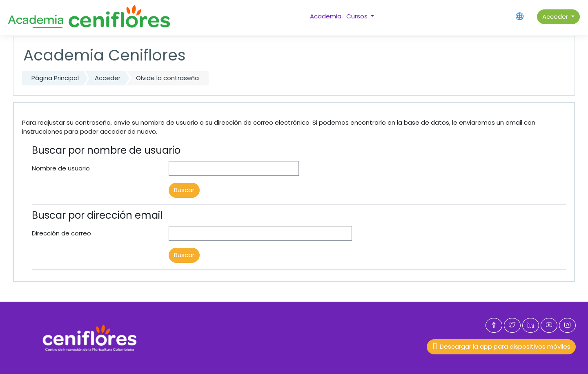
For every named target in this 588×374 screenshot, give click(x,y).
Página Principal (55, 78)
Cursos (358, 16)
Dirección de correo (61, 233)
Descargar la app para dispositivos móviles (501, 346)
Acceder (556, 17)
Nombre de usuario (61, 168)
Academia (326, 16)
